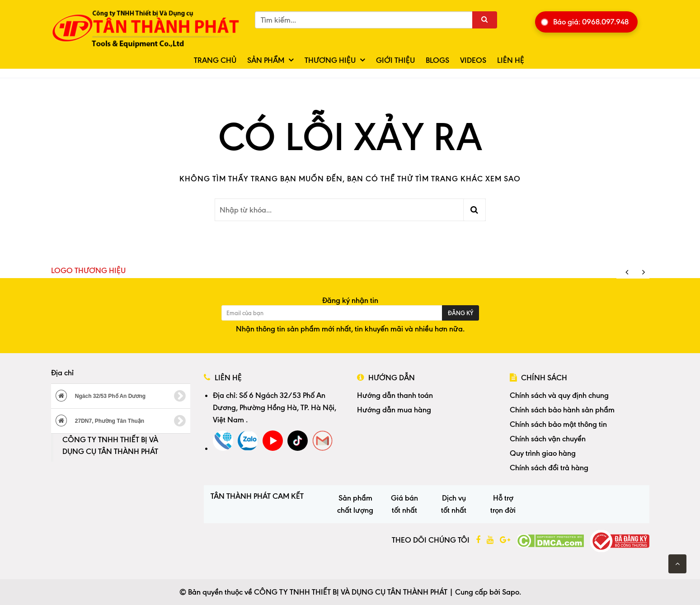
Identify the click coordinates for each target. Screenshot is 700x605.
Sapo (511, 592)
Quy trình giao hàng (543, 453)
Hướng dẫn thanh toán (395, 395)
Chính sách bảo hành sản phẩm (562, 410)
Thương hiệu (330, 60)
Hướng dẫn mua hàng (394, 410)
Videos (473, 60)
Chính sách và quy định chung (559, 395)
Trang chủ (215, 60)
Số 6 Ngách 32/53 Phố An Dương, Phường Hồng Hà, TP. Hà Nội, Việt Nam (275, 407)
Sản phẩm (266, 60)
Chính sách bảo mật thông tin (558, 424)
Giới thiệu (395, 60)
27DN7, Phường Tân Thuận (121, 421)
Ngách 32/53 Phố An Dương (121, 396)
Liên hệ (511, 60)
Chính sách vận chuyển (548, 439)
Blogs (437, 60)
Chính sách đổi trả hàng (549, 468)
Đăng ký (460, 313)
